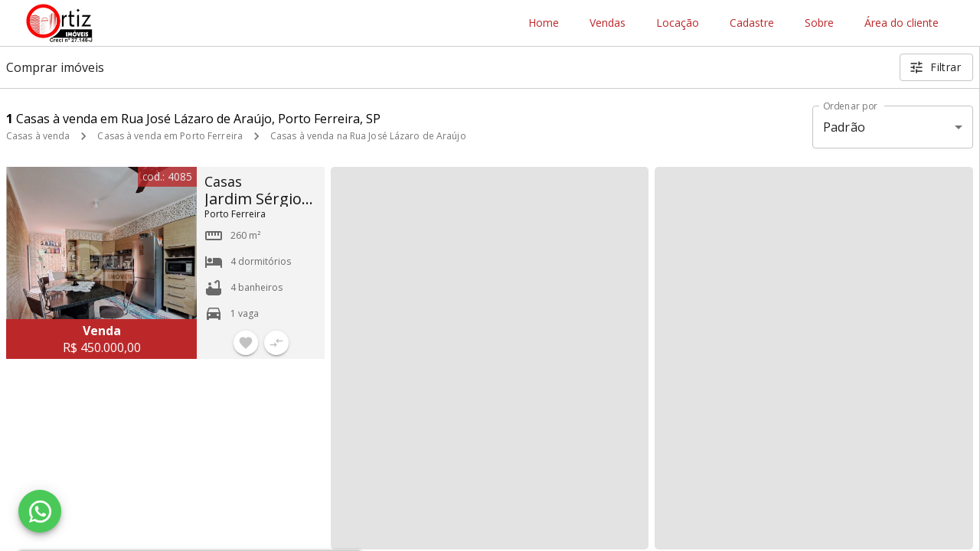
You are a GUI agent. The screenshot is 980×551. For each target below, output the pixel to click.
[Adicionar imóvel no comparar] (276, 343)
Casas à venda (38, 136)
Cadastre (752, 23)
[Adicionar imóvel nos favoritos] (246, 343)
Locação (678, 23)
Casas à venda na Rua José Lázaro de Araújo (368, 136)
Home (544, 23)
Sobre (819, 23)
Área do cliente (902, 23)
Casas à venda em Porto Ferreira (170, 136)
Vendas (608, 23)
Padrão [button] (844, 127)
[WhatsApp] (40, 511)
